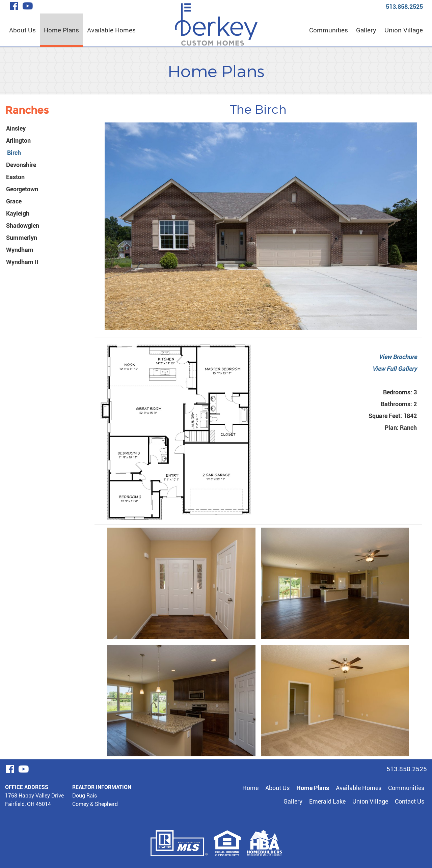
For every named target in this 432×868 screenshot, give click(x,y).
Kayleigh (18, 213)
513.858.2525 (404, 7)
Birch (14, 153)
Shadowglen (23, 226)
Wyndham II (22, 262)
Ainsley (16, 128)
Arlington (18, 141)
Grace (14, 201)
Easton (15, 177)
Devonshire (21, 165)
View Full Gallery (395, 369)
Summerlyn (22, 238)
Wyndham (20, 250)
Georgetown (22, 189)
